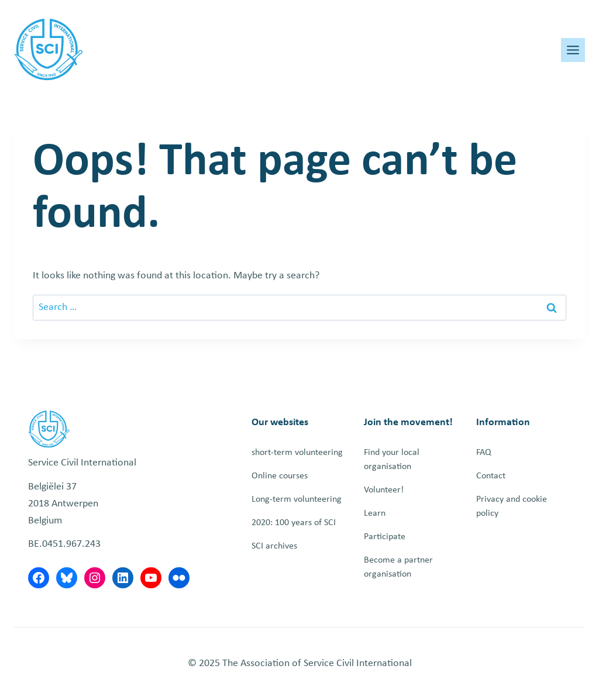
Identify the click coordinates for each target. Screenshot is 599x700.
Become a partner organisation (398, 567)
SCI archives (274, 546)
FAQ (484, 453)
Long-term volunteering (297, 499)
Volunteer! (384, 490)
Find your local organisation (392, 460)
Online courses (280, 476)
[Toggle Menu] (573, 50)
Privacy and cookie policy (512, 506)
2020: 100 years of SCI (294, 523)
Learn (375, 513)
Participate (385, 537)
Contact (491, 476)
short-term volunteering (297, 453)
